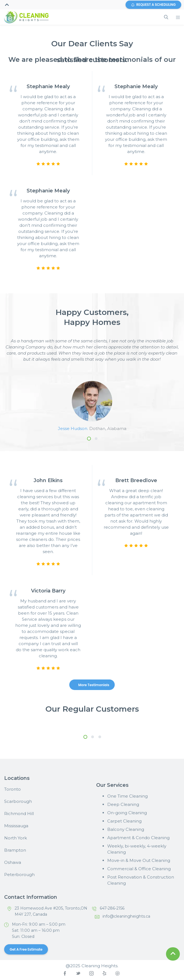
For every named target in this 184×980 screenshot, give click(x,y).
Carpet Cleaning (124, 821)
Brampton (15, 850)
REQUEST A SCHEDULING (153, 5)
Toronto (12, 789)
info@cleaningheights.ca (126, 916)
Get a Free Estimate (26, 949)
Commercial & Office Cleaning (139, 869)
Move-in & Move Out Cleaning (139, 860)
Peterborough (19, 875)
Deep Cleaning (123, 804)
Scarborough (18, 801)
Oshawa (13, 862)
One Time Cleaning (127, 796)
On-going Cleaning (127, 813)
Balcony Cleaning (126, 829)
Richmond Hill (19, 814)
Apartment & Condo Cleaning (138, 838)
